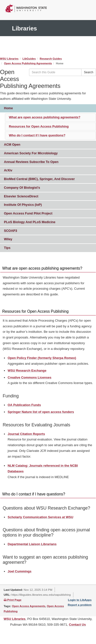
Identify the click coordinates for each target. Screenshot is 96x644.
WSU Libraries (9, 59)
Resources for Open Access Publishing (39, 126)
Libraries (24, 28)
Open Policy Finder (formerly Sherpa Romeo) (42, 358)
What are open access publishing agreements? (45, 117)
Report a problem (80, 605)
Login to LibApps (80, 600)
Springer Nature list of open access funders (41, 412)
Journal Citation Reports (26, 434)
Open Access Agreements (29, 606)
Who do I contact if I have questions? (37, 135)
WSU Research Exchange (27, 371)
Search (89, 72)
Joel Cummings (20, 571)
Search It (54, 49)
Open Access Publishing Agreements (28, 63)
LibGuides (29, 59)
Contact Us (77, 625)
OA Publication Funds (24, 405)
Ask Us (33, 49)
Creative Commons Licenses (30, 377)
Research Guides (51, 59)
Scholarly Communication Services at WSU (40, 517)
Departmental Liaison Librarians (32, 544)
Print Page (13, 600)
